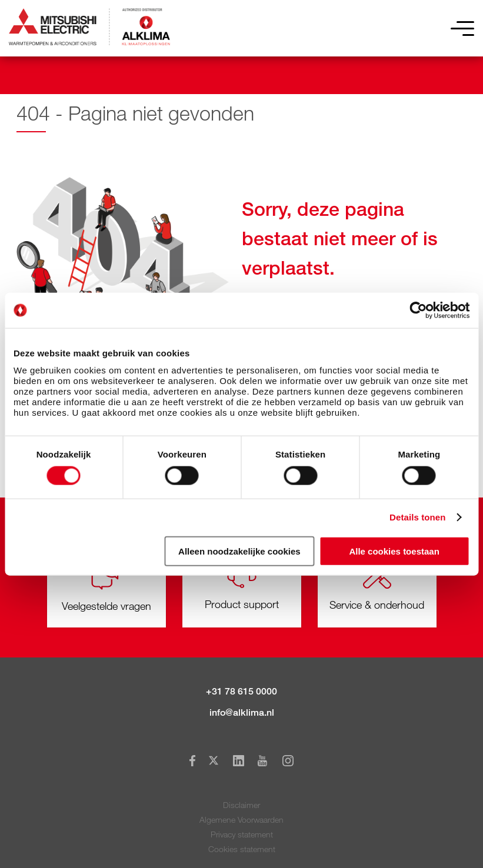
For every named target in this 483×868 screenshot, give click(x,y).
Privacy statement (242, 834)
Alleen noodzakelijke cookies (239, 551)
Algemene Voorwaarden (241, 819)
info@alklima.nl (242, 712)
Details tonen (417, 517)
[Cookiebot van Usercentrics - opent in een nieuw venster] (418, 311)
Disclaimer (241, 805)
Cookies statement (242, 849)
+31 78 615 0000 (241, 691)
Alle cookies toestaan (394, 551)
